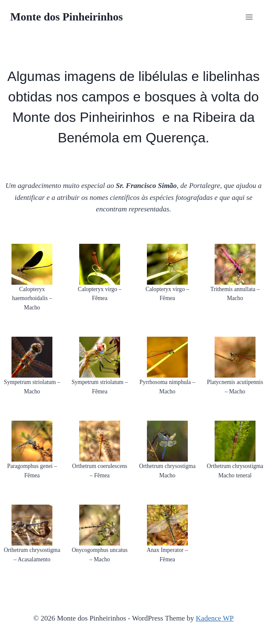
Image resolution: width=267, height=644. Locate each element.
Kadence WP (215, 618)
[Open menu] (249, 17)
